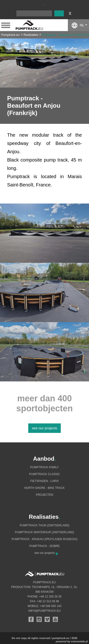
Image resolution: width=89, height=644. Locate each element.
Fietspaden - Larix (45, 481)
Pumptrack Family (44, 467)
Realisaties (31, 35)
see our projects (44, 428)
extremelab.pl (79, 641)
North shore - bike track (44, 488)
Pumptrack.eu (10, 35)
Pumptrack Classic (44, 474)
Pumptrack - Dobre (44, 546)
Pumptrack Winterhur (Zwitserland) (44, 532)
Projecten (44, 495)
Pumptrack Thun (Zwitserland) (44, 525)
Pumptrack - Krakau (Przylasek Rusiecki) (44, 539)
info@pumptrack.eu (44, 611)
